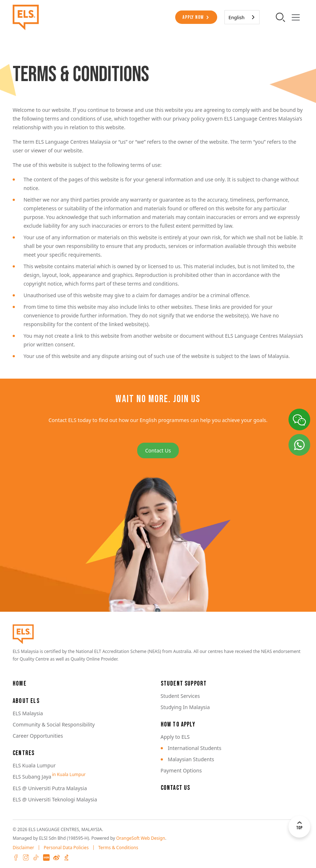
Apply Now (193, 17)
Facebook (16, 858)
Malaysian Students (191, 759)
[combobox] (242, 17)
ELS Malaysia (28, 713)
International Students (195, 748)
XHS (46, 858)
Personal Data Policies (66, 848)
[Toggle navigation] (296, 17)
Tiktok (36, 858)
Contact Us (158, 450)
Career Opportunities (38, 736)
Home (20, 684)
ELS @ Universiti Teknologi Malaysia (55, 799)
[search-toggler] (280, 17)
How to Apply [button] (178, 724)
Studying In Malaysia (185, 707)
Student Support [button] (184, 684)
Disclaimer (23, 848)
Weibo (56, 858)
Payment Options (181, 770)
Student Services (180, 696)
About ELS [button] (26, 701)
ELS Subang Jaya (32, 777)
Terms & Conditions (118, 848)
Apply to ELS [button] (175, 737)
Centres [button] (24, 753)
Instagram (26, 858)
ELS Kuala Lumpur (34, 765)
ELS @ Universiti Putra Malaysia (50, 788)
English (236, 17)
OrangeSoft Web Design (141, 838)
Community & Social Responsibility (54, 724)
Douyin (67, 858)
